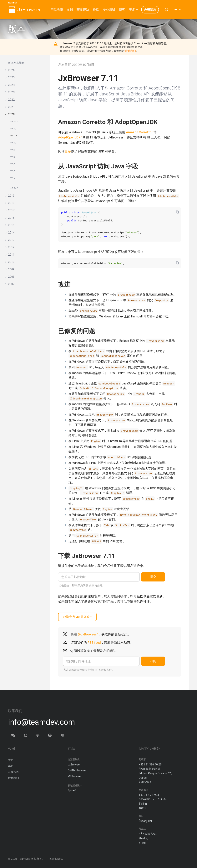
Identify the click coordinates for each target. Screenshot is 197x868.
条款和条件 (105, 670)
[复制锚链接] (162, 122)
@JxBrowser (87, 634)
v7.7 (13, 171)
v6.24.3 (14, 188)
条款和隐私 (56, 858)
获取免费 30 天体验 (76, 617)
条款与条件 (96, 586)
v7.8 (13, 157)
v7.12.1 (14, 121)
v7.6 (13, 178)
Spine (71, 790)
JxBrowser (29, 10)
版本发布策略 (16, 63)
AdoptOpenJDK (69, 137)
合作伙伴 (13, 772)
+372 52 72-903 (149, 794)
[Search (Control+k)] (167, 10)
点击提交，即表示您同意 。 (82, 586)
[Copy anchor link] (119, 556)
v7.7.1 (14, 164)
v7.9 (13, 150)
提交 (153, 577)
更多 (68, 151)
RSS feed (94, 643)
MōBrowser (75, 776)
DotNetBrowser (77, 770)
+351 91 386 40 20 (150, 764)
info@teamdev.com (41, 722)
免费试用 (150, 9)
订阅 (153, 661)
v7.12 (13, 129)
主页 (11, 760)
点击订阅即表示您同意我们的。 (89, 670)
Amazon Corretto (139, 132)
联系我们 (130, 51)
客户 (11, 766)
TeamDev (24, 858)
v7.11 (14, 135)
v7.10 (13, 143)
